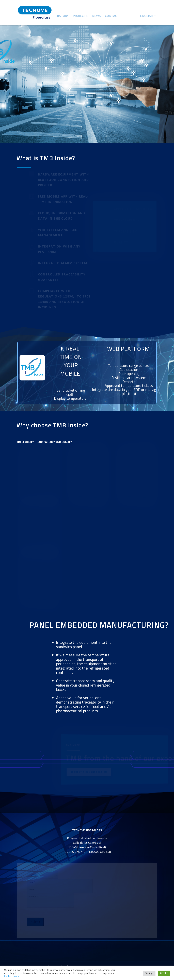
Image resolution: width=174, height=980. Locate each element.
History (62, 16)
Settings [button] (149, 973)
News (96, 16)
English (147, 16)
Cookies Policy (11, 976)
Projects (80, 16)
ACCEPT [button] (164, 973)
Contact (112, 16)
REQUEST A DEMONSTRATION (88, 772)
